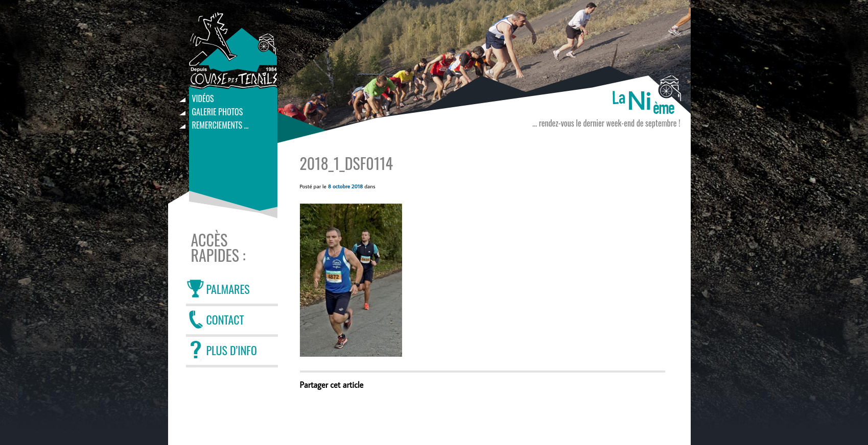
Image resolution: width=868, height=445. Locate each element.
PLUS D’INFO (232, 350)
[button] (351, 280)
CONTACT (225, 319)
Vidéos (203, 98)
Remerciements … (220, 125)
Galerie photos (218, 112)
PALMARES (228, 289)
